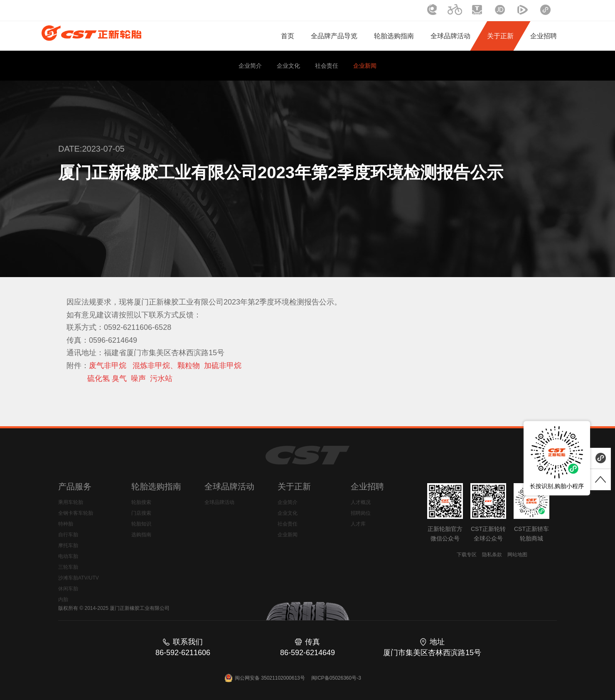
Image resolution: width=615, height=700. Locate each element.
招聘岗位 (361, 513)
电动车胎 (68, 556)
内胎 (63, 599)
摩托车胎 (68, 545)
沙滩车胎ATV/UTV (79, 578)
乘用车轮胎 (71, 502)
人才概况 (361, 502)
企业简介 (250, 66)
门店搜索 (141, 513)
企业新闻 (365, 66)
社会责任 (327, 66)
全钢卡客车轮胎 (76, 513)
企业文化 (288, 66)
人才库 (358, 524)
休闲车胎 (68, 589)
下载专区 (467, 555)
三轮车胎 (68, 567)
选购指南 (141, 535)
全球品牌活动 (219, 502)
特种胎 (66, 524)
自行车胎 (68, 535)
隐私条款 (492, 555)
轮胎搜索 (141, 502)
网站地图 (517, 555)
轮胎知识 (141, 524)
